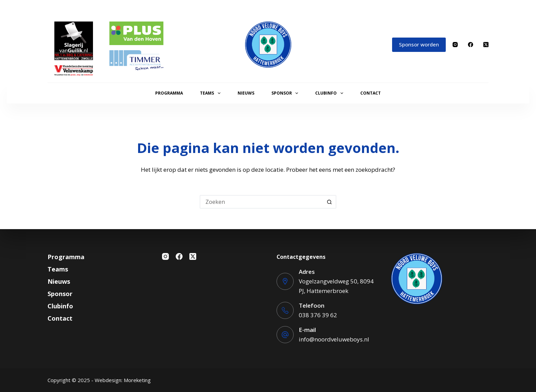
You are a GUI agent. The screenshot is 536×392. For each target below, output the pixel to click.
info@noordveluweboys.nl (334, 339)
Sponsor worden (419, 44)
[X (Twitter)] (486, 45)
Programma (169, 93)
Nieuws (246, 93)
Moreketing (137, 380)
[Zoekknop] (330, 202)
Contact (371, 93)
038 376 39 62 (318, 315)
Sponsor (286, 93)
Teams (211, 93)
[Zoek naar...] (261, 202)
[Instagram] (455, 45)
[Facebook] (471, 45)
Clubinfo (330, 93)
